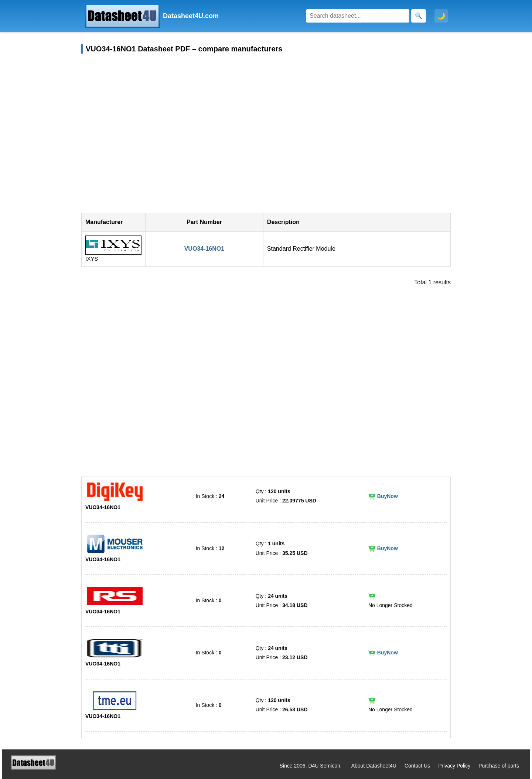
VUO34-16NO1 (204, 249)
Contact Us (417, 766)
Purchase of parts (499, 766)
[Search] (358, 16)
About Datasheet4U (374, 766)
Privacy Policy (454, 766)
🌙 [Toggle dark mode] (441, 16)
